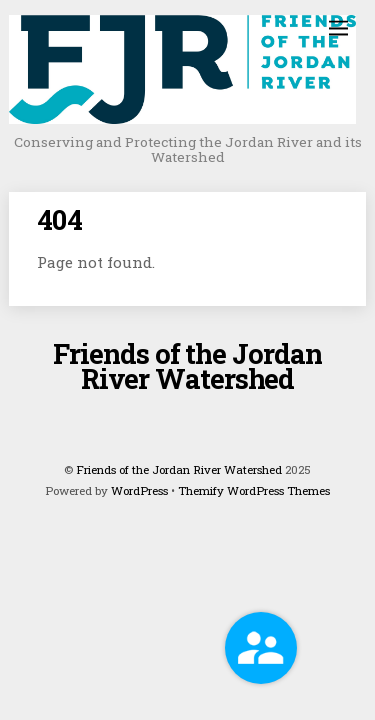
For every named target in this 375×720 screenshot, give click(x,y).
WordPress (139, 490)
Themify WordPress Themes (254, 490)
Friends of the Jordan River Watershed (179, 469)
